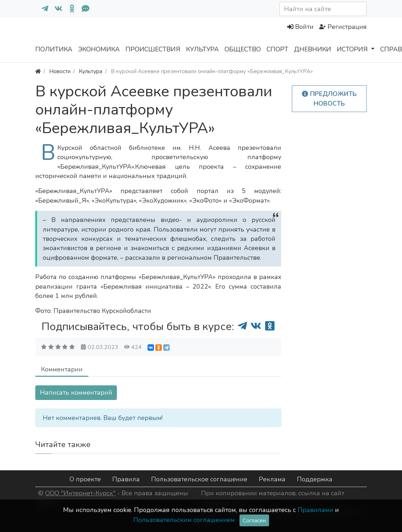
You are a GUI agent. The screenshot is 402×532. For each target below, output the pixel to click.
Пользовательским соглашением (184, 520)
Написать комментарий (76, 392)
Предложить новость (329, 98)
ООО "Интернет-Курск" (80, 493)
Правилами (315, 510)
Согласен (254, 520)
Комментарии (62, 369)
